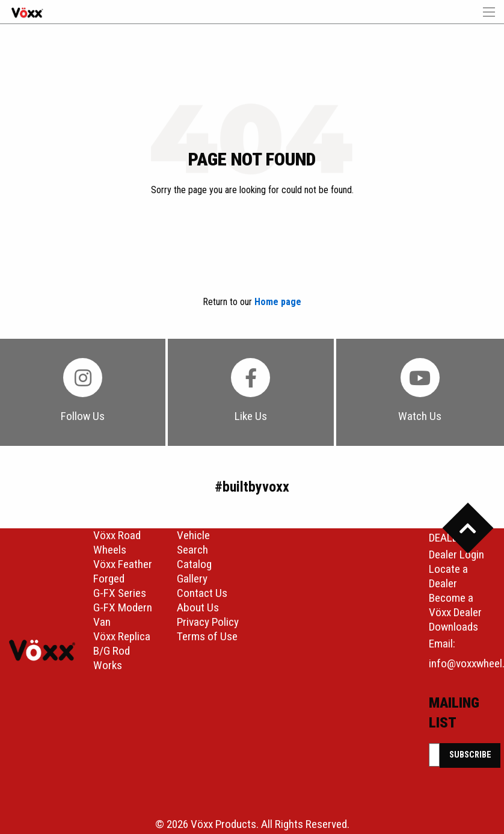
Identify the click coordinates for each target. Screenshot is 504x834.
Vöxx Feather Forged (123, 571)
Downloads (453, 627)
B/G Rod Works (112, 658)
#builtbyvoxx (252, 487)
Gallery (192, 579)
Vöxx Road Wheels (117, 542)
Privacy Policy (208, 622)
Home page (278, 302)
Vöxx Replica (122, 636)
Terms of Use (207, 636)
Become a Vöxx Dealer (455, 605)
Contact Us (202, 593)
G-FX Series (120, 593)
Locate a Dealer (448, 576)
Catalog (194, 564)
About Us (198, 607)
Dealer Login (456, 554)
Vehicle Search (193, 542)
